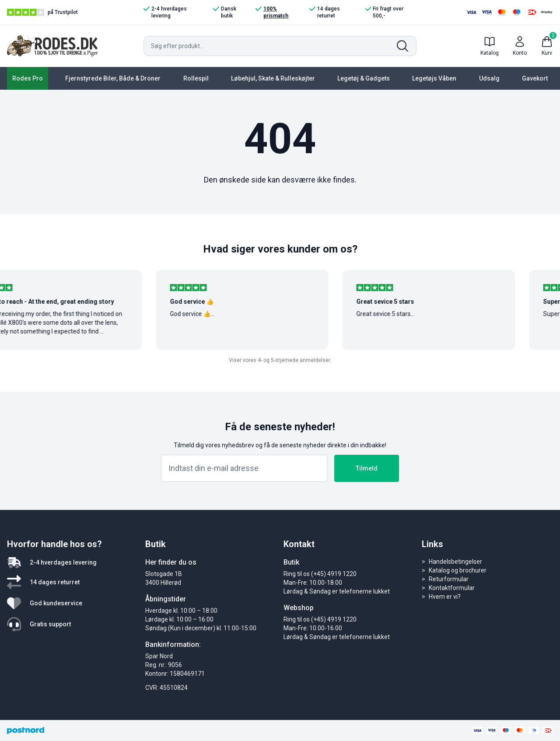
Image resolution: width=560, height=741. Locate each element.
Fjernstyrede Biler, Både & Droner (113, 78)
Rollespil (196, 78)
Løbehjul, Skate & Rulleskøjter (273, 78)
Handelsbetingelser (455, 562)
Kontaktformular (452, 588)
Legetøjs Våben (434, 78)
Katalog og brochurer (458, 570)
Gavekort (535, 78)
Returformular (449, 579)
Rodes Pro (28, 78)
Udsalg (489, 78)
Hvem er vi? (445, 597)
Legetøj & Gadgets (364, 78)
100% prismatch (272, 12)
